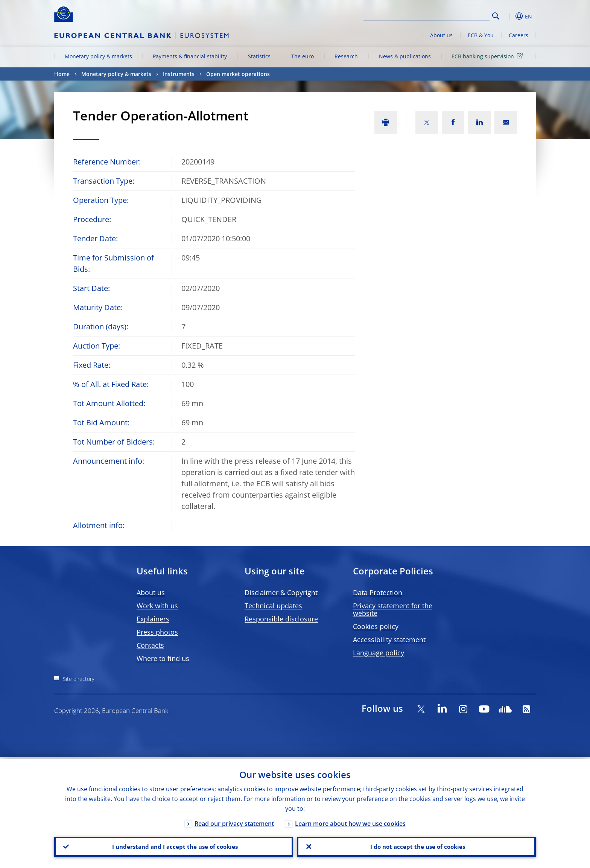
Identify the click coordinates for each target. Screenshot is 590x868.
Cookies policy (376, 626)
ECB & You (481, 35)
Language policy (379, 653)
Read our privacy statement (234, 822)
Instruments (179, 74)
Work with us (157, 606)
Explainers (153, 619)
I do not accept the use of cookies (417, 846)
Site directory (78, 679)
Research (346, 56)
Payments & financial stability (190, 56)
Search (496, 16)
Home (62, 74)
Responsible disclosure (281, 619)
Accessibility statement (389, 640)
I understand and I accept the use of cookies (174, 846)
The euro (303, 56)
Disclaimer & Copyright (281, 592)
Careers (519, 35)
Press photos (157, 632)
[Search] (452, 15)
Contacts (150, 645)
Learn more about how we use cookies (350, 822)
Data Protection (378, 592)
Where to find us (163, 658)
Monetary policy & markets (98, 56)
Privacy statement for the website (393, 609)
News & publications (405, 56)
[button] (509, 16)
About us (441, 35)
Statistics (259, 56)
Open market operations (238, 74)
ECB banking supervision (488, 56)
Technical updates (273, 606)
